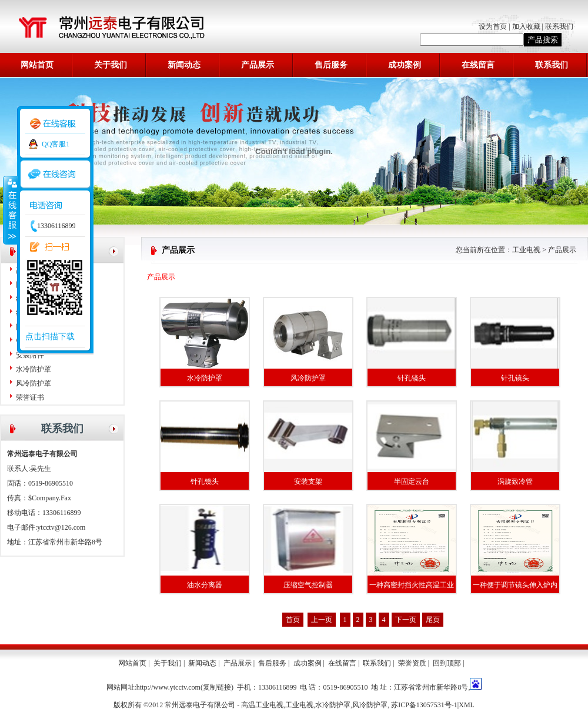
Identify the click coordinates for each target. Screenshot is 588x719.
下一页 (406, 620)
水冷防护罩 (34, 369)
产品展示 (258, 65)
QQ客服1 (56, 144)
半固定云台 (412, 481)
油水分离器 (205, 585)
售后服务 (331, 65)
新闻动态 (184, 65)
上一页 (322, 620)
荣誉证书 (30, 397)
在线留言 (478, 65)
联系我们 (559, 26)
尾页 (433, 620)
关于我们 (111, 65)
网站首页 (37, 65)
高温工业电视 (262, 705)
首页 (293, 620)
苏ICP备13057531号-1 (424, 705)
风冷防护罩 (34, 383)
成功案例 (405, 65)
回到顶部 (447, 663)
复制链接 (217, 687)
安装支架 (308, 481)
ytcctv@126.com (61, 527)
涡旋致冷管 (515, 481)
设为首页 (494, 26)
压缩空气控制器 (308, 585)
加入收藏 (526, 26)
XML (467, 705)
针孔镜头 (412, 378)
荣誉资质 (412, 663)
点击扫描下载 (50, 337)
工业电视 (526, 250)
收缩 (10, 210)
